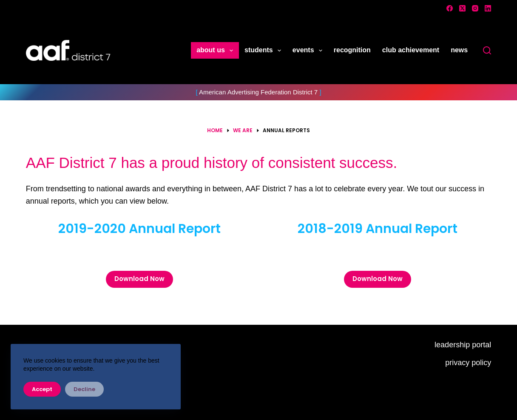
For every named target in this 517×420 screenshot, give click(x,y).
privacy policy (468, 363)
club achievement (411, 50)
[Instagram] (475, 8)
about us (216, 51)
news (459, 50)
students (264, 51)
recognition (352, 50)
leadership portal (463, 345)
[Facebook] (450, 8)
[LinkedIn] (488, 8)
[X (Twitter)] (462, 8)
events (309, 51)
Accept (42, 389)
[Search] (487, 50)
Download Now (139, 279)
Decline (84, 389)
